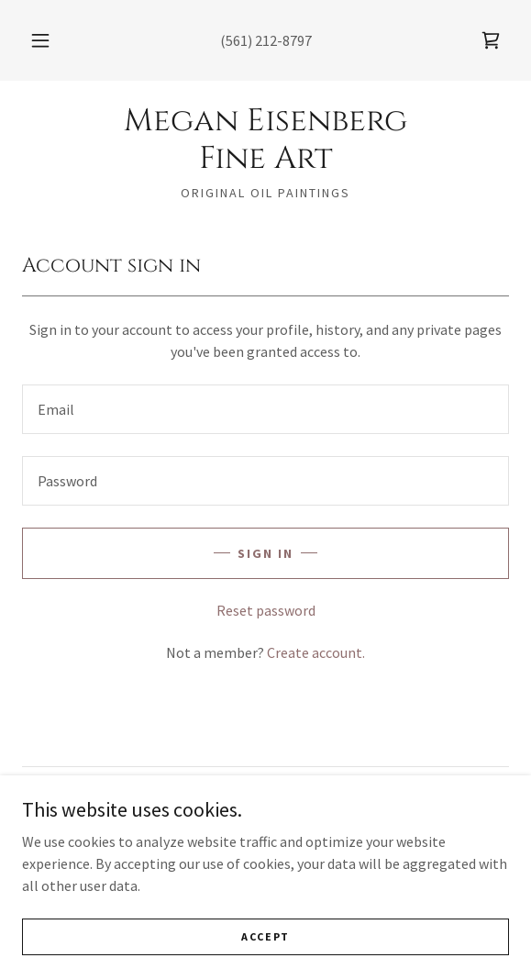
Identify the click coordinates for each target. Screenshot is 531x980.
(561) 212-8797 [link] (266, 40)
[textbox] (265, 409)
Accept (265, 936)
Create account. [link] (316, 652)
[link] (491, 40)
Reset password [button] (266, 610)
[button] (44, 40)
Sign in (265, 553)
